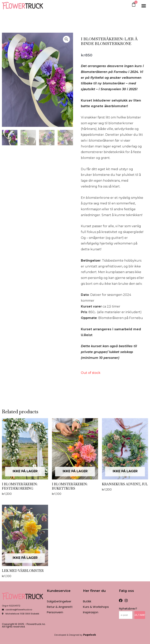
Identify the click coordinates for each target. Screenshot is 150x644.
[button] (144, 6)
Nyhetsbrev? (128, 609)
